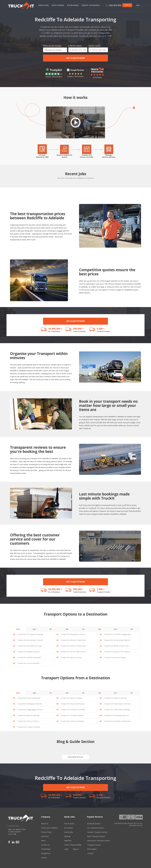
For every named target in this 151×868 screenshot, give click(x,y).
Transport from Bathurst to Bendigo (28, 715)
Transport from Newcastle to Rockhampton (117, 721)
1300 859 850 (113, 5)
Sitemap (67, 836)
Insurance (45, 836)
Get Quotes (69, 828)
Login (66, 849)
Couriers (90, 853)
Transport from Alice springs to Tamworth (30, 640)
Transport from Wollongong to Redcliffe (29, 704)
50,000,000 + (55, 329)
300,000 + (78, 329)
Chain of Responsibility (73, 845)
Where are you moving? (52, 46)
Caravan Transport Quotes (97, 832)
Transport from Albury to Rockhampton (73, 704)
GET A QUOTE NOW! (76, 58)
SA (83, 629)
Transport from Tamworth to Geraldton (73, 710)
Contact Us (45, 845)
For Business (73, 5)
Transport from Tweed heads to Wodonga (117, 710)
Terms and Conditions (50, 828)
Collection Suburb (75, 46)
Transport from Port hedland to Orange (30, 646)
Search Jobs (43, 5)
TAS (100, 629)
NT (132, 629)
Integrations (46, 853)
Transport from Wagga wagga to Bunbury (30, 710)
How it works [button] (58, 5)
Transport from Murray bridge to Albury (73, 652)
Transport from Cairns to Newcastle (28, 663)
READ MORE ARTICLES (76, 757)
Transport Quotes (94, 845)
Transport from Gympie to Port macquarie (117, 652)
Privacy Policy (46, 832)
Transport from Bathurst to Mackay (71, 698)
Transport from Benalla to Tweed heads (116, 646)
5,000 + (101, 329)
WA (67, 629)
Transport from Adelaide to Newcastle (29, 657)
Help (138, 5)
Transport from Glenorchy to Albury (115, 657)
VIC (51, 629)
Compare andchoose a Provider (87, 156)
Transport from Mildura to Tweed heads (73, 646)
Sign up (76, 849)
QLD (34, 629)
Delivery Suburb (94, 46)
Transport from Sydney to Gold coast (115, 698)
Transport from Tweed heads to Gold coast (117, 704)
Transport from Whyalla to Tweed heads (73, 640)
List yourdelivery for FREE (42, 156)
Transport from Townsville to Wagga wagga (117, 634)
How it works (69, 824)
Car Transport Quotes (96, 828)
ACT (116, 629)
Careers (44, 858)
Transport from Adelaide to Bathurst (28, 652)
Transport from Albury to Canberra (28, 721)
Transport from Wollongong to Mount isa (116, 715)
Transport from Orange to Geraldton (29, 727)
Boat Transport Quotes (96, 836)
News (43, 841)
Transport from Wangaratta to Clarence (73, 634)
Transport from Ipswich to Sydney (71, 657)
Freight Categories (91, 5)
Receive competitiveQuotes (64, 156)
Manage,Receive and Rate (109, 156)
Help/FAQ (68, 841)
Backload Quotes (94, 824)
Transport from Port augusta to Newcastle (30, 634)
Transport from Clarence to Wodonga (72, 721)
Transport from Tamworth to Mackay (72, 715)
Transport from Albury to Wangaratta (29, 698)
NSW (18, 629)
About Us (45, 824)
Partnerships (46, 849)
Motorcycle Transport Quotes (99, 841)
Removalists (92, 849)
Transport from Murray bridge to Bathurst (117, 640)
